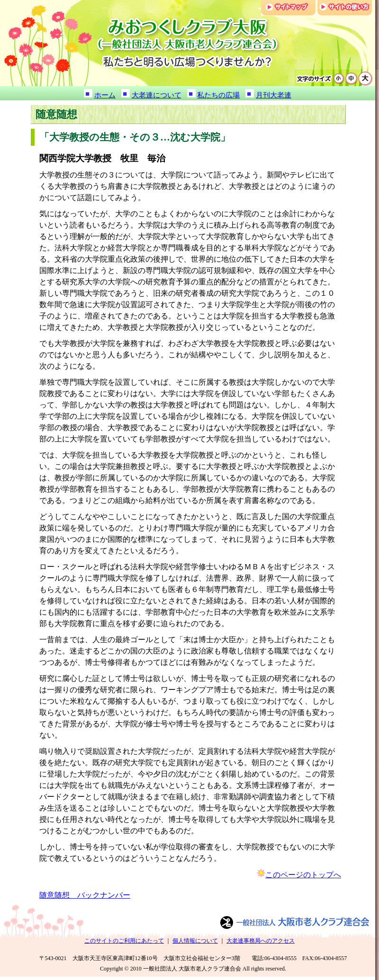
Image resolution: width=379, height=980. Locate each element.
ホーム (105, 95)
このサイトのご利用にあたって (124, 941)
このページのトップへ (303, 875)
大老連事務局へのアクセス (261, 941)
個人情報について (195, 941)
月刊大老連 (274, 95)
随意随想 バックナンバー (85, 895)
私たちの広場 (218, 95)
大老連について (157, 95)
